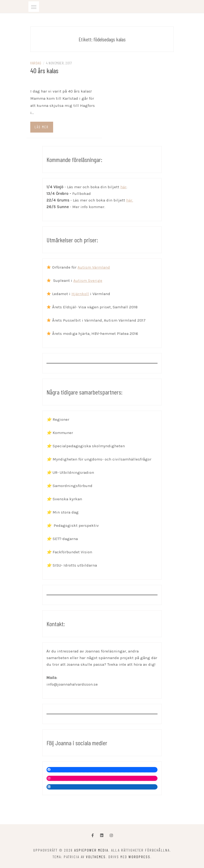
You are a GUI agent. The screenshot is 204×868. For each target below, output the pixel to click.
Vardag (36, 63)
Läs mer (41, 127)
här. (130, 200)
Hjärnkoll (80, 294)
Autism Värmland (94, 267)
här (123, 187)
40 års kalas (44, 70)
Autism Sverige (88, 280)
